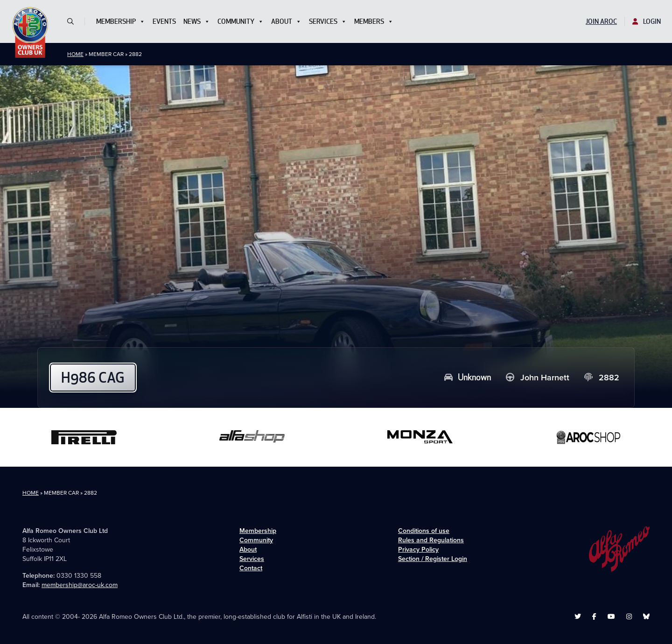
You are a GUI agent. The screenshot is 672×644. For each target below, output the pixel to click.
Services (328, 21)
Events (164, 21)
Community (241, 21)
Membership (121, 21)
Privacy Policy (418, 549)
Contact (251, 568)
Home (75, 54)
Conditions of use (424, 531)
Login (647, 21)
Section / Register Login (433, 559)
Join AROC (601, 21)
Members (374, 21)
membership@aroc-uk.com (80, 585)
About (286, 21)
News (197, 21)
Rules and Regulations (431, 540)
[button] (74, 21)
